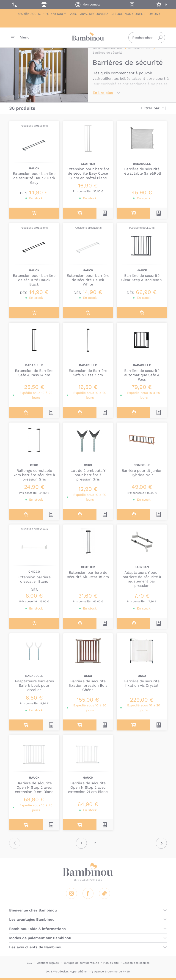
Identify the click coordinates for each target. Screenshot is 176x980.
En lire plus (103, 93)
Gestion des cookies (136, 963)
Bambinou (88, 37)
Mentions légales (48, 963)
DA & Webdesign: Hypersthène (66, 972)
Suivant (161, 843)
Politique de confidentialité (81, 963)
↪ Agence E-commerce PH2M (110, 972)
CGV (30, 963)
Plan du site (111, 963)
